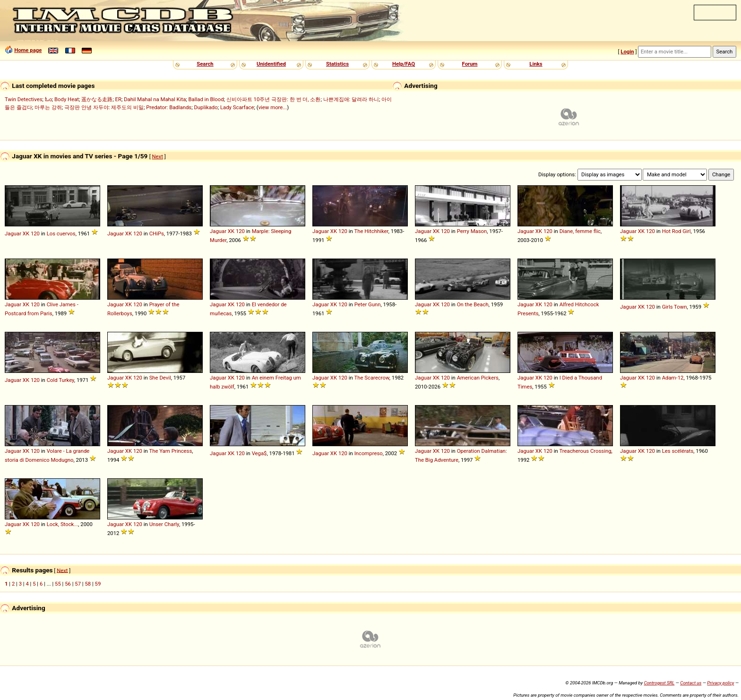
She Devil (160, 378)
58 (88, 584)
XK (26, 233)
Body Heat (67, 99)
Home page (28, 50)
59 (98, 584)
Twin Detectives (24, 99)
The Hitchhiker (371, 231)
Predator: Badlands (169, 107)
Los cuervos (61, 233)
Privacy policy (720, 683)
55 (58, 584)
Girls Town (675, 307)
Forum (470, 64)
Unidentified (271, 64)
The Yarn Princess (170, 451)
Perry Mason (472, 231)
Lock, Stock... (63, 524)
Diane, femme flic (580, 231)
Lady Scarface (237, 107)
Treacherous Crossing (585, 451)
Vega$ (259, 453)
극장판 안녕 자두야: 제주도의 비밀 (104, 107)
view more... (273, 107)
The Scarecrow (371, 378)
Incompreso (369, 453)
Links (536, 64)
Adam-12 (673, 378)
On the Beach (473, 304)
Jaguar (13, 233)
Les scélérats (678, 451)
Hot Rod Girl (676, 231)
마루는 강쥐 (48, 107)
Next (158, 156)
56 (68, 584)
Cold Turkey (60, 380)
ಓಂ (48, 99)
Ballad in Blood (206, 99)
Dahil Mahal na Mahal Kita (155, 99)
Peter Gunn (368, 304)
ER (118, 99)
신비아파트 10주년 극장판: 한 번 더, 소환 (274, 99)
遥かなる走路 (97, 99)
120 (35, 233)
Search (205, 64)
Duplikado (206, 107)
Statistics (337, 64)
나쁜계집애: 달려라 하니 (351, 99)
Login (627, 52)
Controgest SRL (659, 683)
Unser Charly (164, 524)
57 (78, 584)
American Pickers (478, 378)
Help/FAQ (404, 64)
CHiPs (157, 233)
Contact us (691, 683)
